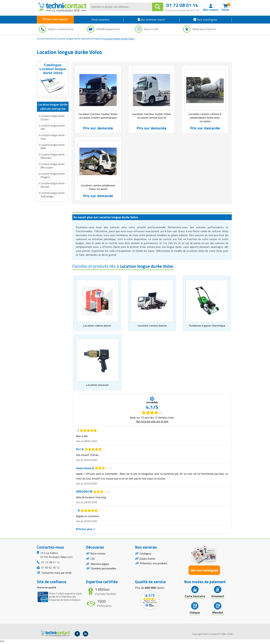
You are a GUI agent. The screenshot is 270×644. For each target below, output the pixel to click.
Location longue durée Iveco (53, 136)
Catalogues (146, 555)
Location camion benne (152, 327)
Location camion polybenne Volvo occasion (98, 188)
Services (50, 39)
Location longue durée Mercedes (53, 155)
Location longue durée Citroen (53, 117)
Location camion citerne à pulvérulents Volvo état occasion (205, 118)
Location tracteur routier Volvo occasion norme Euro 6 (152, 116)
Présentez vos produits (154, 566)
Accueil (41, 39)
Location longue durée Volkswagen (53, 194)
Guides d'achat (148, 561)
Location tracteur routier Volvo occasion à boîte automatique (98, 116)
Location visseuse (97, 386)
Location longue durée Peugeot (53, 175)
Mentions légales (101, 567)
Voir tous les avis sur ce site (152, 422)
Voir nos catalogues (204, 571)
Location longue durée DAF (53, 127)
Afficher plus (86, 530)
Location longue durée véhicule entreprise (79, 39)
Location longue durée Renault (53, 184)
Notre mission (99, 555)
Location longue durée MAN (53, 146)
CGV (93, 561)
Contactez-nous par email (56, 574)
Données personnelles (103, 572)
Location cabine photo (97, 327)
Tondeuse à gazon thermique (207, 327)
